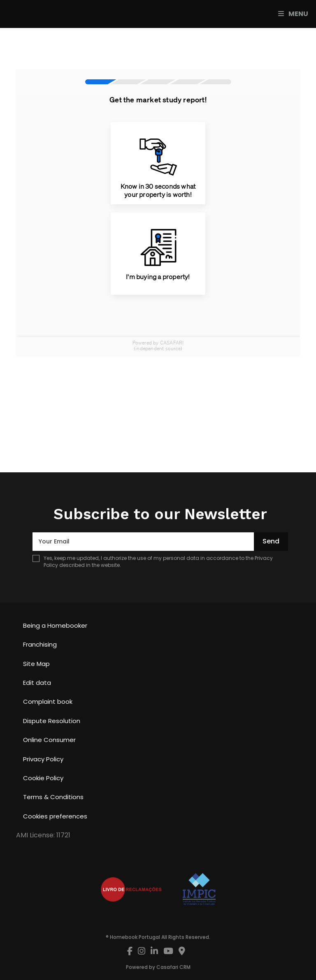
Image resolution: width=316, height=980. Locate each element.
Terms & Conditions (53, 797)
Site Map (36, 664)
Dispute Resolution (52, 721)
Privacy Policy (43, 759)
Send (271, 541)
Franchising (40, 644)
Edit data (37, 683)
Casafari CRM (173, 967)
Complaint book (48, 701)
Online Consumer (49, 740)
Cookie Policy (43, 778)
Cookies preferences (55, 816)
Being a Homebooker (55, 625)
